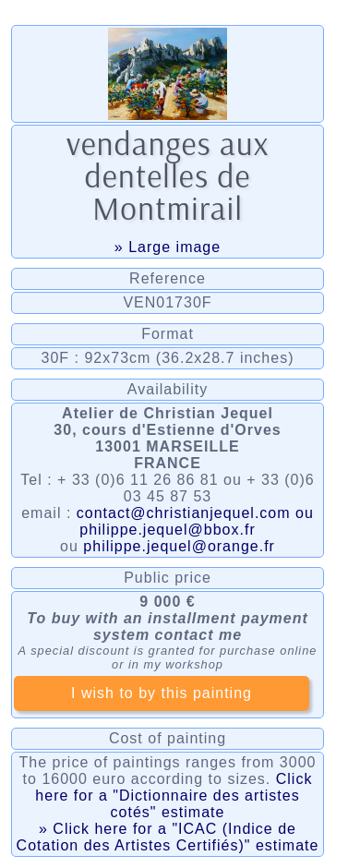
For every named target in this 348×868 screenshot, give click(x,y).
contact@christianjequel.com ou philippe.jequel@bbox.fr (195, 521)
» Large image (168, 247)
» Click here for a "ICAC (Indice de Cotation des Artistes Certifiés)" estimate (168, 837)
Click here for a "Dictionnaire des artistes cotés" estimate (174, 796)
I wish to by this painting (162, 693)
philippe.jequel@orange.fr (179, 546)
